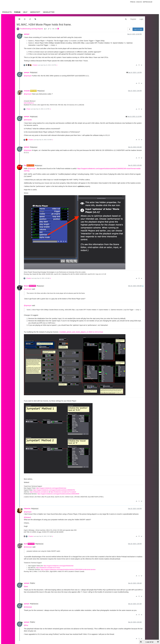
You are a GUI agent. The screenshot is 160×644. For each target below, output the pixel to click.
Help (25, 12)
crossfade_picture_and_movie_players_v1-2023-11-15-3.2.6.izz (81, 332)
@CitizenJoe (39, 544)
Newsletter (49, 12)
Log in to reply (138, 29)
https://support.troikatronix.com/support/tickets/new (51, 488)
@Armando (34, 117)
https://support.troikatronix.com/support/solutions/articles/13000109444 (58, 494)
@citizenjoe (28, 547)
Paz (25, 165)
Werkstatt (35, 12)
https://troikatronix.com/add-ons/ (39, 492)
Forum (17, 12)
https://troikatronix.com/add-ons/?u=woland (63, 492)
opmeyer (27, 34)
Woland (26, 286)
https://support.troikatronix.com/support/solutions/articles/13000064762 (54, 490)
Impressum (147, 2)
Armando (27, 91)
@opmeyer (34, 73)
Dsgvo (139, 2)
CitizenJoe (27, 509)
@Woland (27, 517)
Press (133, 2)
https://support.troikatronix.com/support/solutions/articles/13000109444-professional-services (68, 570)
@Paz (33, 583)
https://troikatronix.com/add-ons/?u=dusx (48, 568)
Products (7, 12)
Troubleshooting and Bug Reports (31, 29)
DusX (26, 544)
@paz (26, 586)
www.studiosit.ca (29, 103)
